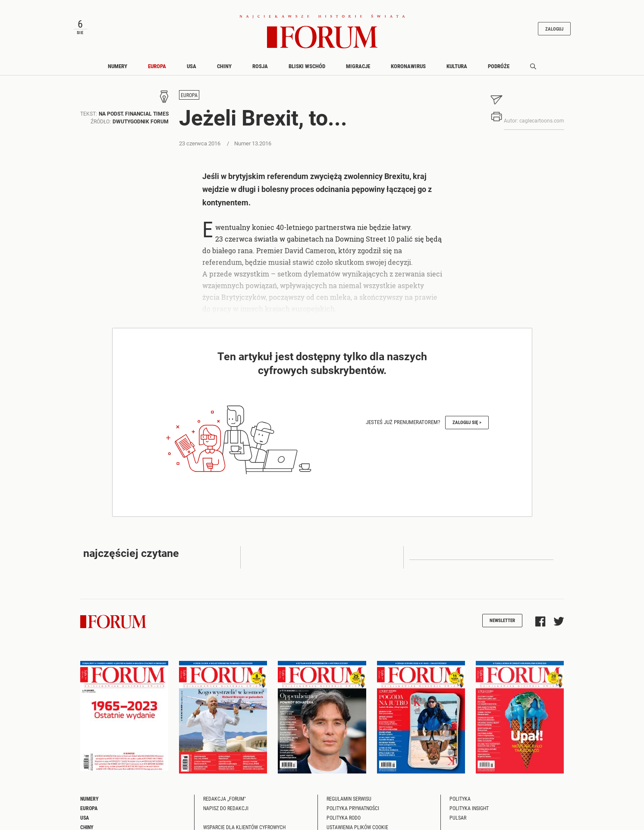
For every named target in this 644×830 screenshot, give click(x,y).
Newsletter (502, 620)
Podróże (499, 66)
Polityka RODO (344, 817)
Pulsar (458, 817)
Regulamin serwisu (349, 799)
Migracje (358, 66)
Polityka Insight (469, 808)
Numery (118, 66)
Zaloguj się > (467, 422)
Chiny (224, 66)
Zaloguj (554, 29)
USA (192, 66)
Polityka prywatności (353, 808)
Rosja (260, 66)
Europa (157, 66)
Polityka (460, 799)
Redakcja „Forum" (225, 799)
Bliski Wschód (307, 66)
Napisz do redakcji (226, 808)
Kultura (457, 66)
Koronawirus (408, 66)
